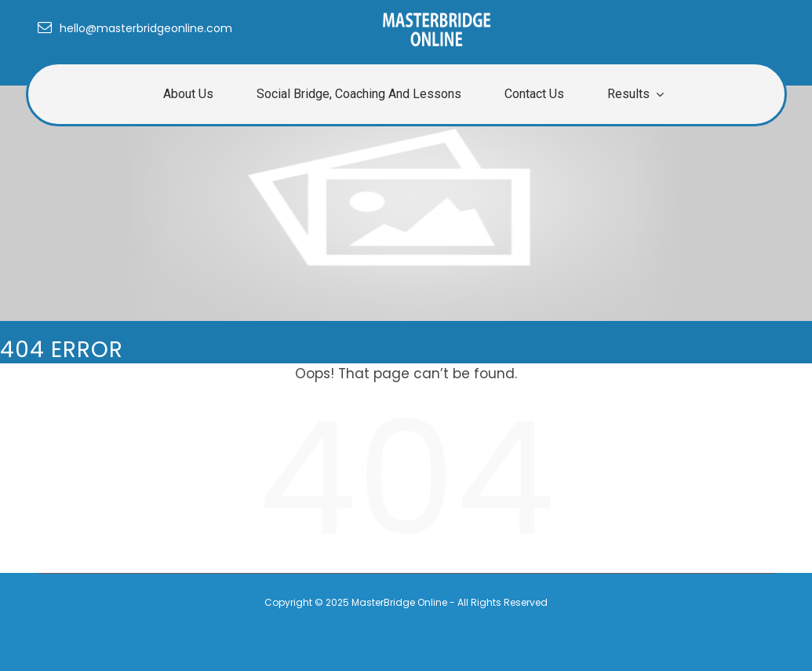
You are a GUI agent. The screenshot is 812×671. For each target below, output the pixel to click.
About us (188, 94)
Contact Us (534, 94)
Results (628, 94)
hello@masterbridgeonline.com (135, 28)
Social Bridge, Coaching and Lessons (359, 94)
